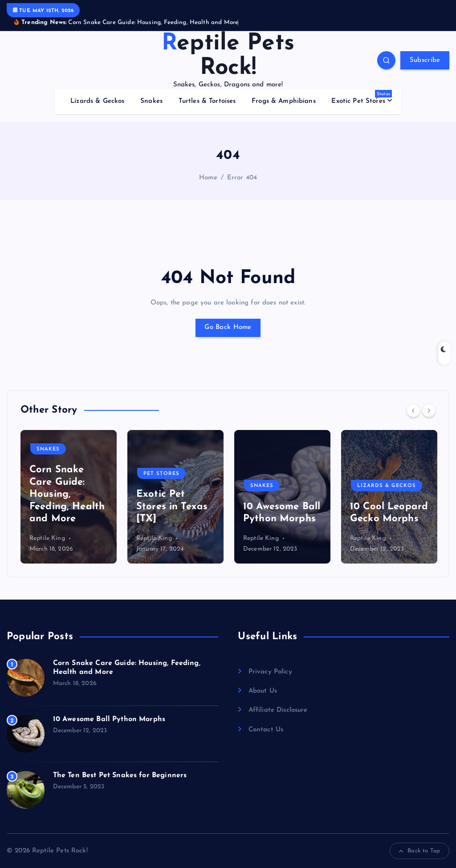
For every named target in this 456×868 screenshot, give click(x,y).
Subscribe (425, 60)
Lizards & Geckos (97, 101)
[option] (69, 497)
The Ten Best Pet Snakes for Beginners (120, 775)
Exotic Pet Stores (362, 97)
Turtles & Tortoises (207, 101)
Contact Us (266, 730)
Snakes (151, 101)
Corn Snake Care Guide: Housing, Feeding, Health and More (67, 494)
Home (208, 178)
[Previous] (413, 410)
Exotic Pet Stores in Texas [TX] (172, 507)
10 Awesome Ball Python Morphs (109, 719)
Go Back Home (228, 327)
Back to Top (419, 851)
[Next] (429, 410)
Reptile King (47, 538)
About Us (263, 691)
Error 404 (242, 178)
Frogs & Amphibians (284, 101)
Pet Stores (161, 474)
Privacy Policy (270, 672)
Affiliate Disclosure (278, 710)
